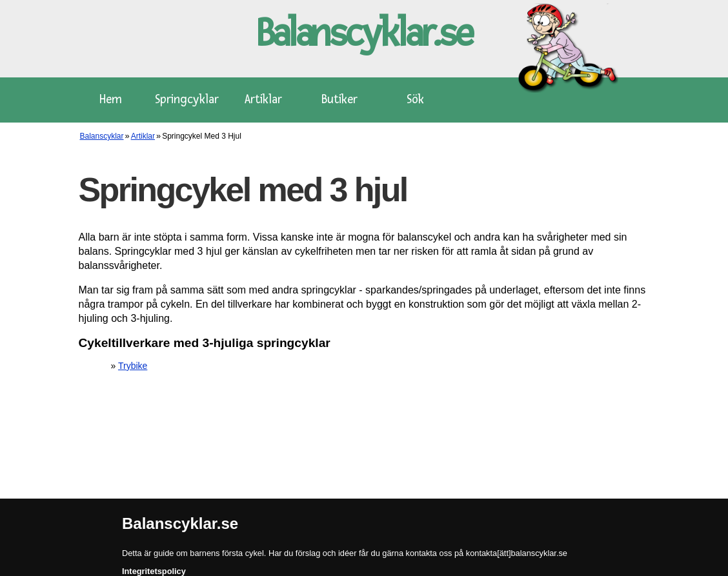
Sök (415, 100)
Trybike (133, 366)
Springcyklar (187, 100)
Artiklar (263, 100)
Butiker (339, 100)
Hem (111, 100)
